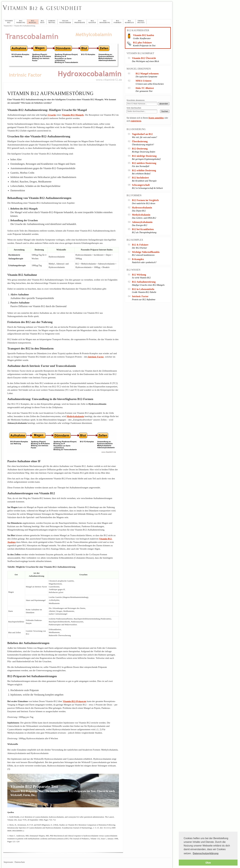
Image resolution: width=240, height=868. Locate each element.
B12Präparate (80, 22)
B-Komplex (138, 259)
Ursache (52, 115)
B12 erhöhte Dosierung (144, 170)
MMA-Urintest (143, 81)
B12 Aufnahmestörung (144, 282)
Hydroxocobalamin (142, 208)
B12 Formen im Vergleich (145, 200)
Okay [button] (208, 862)
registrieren (136, 121)
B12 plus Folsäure (142, 43)
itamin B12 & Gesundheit (42, 8)
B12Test (42, 22)
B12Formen (118, 22)
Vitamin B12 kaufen (143, 35)
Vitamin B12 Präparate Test (34, 786)
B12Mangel (33, 22)
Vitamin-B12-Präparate (75, 701)
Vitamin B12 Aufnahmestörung (78, 12)
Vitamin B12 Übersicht (144, 58)
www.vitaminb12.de (27, 804)
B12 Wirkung (139, 275)
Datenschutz (20, 862)
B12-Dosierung (140, 149)
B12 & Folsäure (140, 245)
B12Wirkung (21, 22)
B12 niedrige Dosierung (144, 156)
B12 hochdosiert (140, 178)
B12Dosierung (105, 22)
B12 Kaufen (92, 22)
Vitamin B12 (9, 22)
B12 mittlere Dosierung (144, 163)
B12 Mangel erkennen (147, 74)
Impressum (8, 862)
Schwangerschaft (141, 185)
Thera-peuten (141, 22)
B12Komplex (129, 22)
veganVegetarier (65, 22)
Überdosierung (140, 141)
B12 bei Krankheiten (143, 229)
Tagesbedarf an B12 (142, 134)
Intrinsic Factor (96, 357)
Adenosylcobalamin (142, 222)
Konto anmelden (156, 118)
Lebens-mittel (52, 22)
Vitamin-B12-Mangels (73, 115)
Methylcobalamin (141, 215)
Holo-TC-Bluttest (145, 88)
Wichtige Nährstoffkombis (146, 252)
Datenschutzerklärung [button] (206, 853)
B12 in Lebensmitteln (143, 289)
